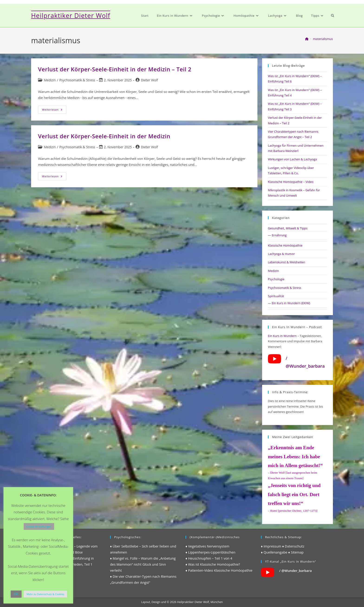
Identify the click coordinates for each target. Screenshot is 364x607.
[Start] (307, 39)
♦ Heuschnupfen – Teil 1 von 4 (209, 558)
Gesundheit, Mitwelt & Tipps (288, 228)
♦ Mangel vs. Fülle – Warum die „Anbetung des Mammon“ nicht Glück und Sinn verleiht (143, 564)
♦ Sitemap (296, 552)
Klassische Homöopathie (285, 245)
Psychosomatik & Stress (77, 80)
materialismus (323, 39)
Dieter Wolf (149, 80)
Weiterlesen (54, 111)
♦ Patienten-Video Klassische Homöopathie (219, 570)
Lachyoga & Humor (281, 254)
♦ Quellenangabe (274, 552)
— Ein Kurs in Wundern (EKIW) (289, 303)
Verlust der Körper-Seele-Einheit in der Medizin (104, 136)
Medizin (50, 80)
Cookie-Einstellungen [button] (39, 526)
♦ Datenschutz (293, 546)
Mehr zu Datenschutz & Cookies (45, 594)
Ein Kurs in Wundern (282, 336)
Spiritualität (276, 296)
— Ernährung (277, 235)
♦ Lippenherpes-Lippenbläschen (210, 552)
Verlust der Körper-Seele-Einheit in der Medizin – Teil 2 (115, 69)
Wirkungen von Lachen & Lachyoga (292, 159)
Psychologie (276, 279)
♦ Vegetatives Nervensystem (207, 546)
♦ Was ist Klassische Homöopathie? (213, 564)
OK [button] (16, 594)
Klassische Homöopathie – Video (291, 182)
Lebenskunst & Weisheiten (287, 262)
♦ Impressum (271, 546)
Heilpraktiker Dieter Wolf (71, 15)
